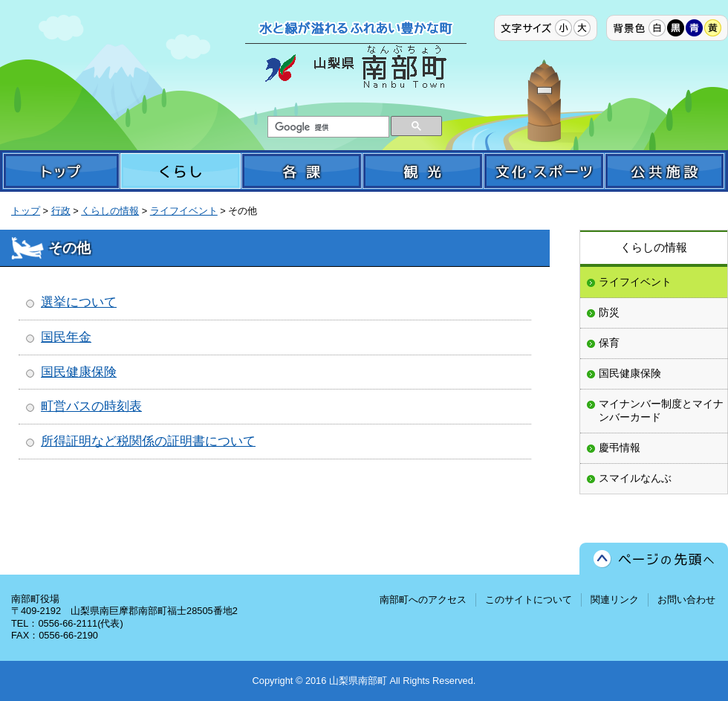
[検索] (327, 127)
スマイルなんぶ (635, 478)
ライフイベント (184, 211)
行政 (61, 211)
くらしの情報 (110, 211)
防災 (609, 312)
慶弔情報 (620, 448)
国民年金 (66, 337)
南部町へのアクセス (423, 600)
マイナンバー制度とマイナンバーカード (661, 410)
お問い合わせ (686, 600)
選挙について (79, 302)
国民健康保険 (79, 372)
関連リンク (615, 600)
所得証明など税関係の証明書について (148, 441)
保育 (609, 343)
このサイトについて (529, 600)
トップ (26, 211)
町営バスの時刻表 (91, 406)
